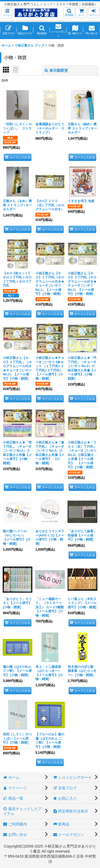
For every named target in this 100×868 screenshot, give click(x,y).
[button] (7, 13)
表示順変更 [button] (56, 70)
